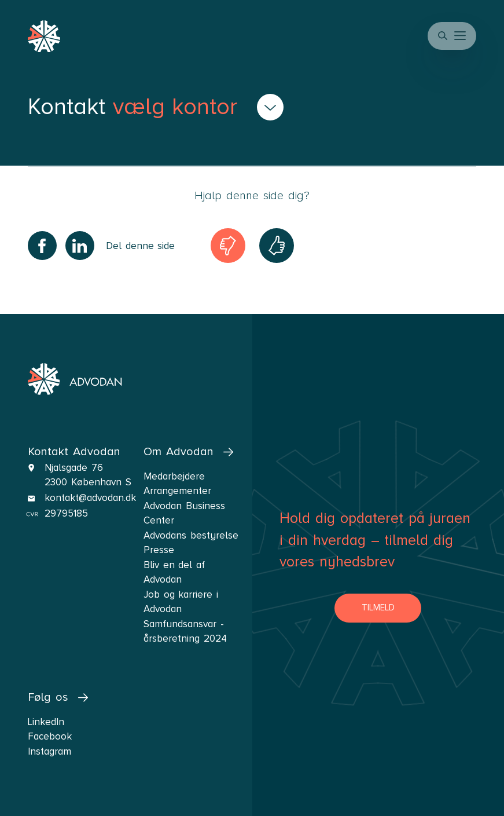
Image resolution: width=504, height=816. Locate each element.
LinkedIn (46, 722)
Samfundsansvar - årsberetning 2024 (185, 632)
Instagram (49, 751)
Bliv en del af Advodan (174, 572)
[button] (461, 36)
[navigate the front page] (75, 379)
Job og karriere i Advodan (181, 602)
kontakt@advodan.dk (90, 498)
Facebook (50, 736)
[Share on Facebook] (42, 246)
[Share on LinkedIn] (80, 246)
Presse (159, 550)
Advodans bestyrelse (191, 535)
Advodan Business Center (184, 513)
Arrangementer (177, 491)
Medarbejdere (174, 476)
